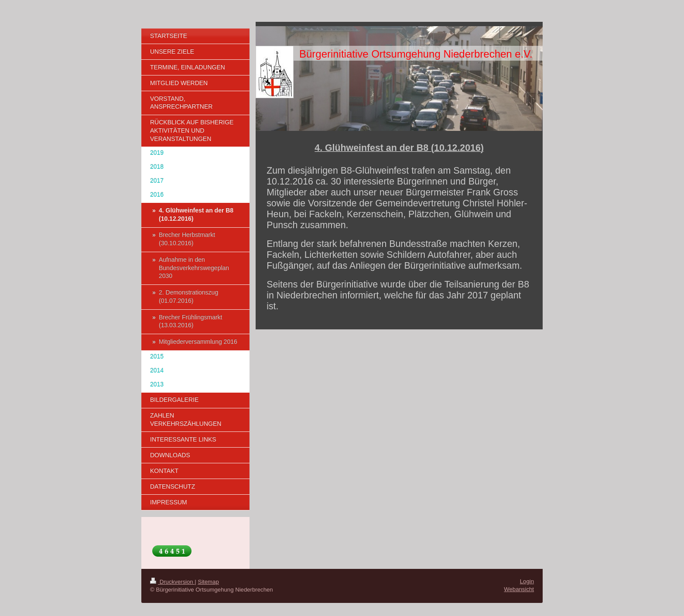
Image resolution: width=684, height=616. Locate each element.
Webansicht (519, 589)
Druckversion (172, 582)
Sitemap (208, 582)
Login (527, 581)
